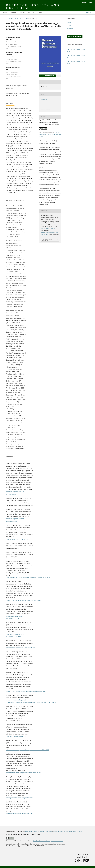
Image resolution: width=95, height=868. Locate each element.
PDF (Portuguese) (48, 76)
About (31, 13)
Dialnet (55, 831)
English (69, 23)
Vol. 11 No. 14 (23, 18)
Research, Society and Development (33, 6)
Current (13, 13)
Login (90, 3)
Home (5, 13)
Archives (22, 13)
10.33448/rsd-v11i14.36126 (48, 229)
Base (27, 831)
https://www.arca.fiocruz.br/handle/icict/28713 (21, 648)
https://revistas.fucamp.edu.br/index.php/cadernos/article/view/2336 (28, 750)
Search (40, 13)
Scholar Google (63, 831)
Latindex (80, 831)
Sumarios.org (40, 831)
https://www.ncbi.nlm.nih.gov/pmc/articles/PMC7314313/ (24, 773)
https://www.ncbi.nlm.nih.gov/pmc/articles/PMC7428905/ (24, 600)
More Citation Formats (47, 240)
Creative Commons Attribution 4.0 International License (50, 134)
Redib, (70, 831)
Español (69, 25)
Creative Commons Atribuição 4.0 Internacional (48, 841)
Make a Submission (75, 36)
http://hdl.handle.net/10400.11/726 (17, 539)
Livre (74, 831)
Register (84, 3)
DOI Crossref (48, 831)
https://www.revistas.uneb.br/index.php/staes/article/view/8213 (26, 691)
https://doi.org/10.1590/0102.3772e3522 (18, 736)
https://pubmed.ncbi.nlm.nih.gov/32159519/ (20, 798)
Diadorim (32, 831)
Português (70, 28)
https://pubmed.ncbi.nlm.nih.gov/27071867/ (20, 814)
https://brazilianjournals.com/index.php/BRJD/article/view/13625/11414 (28, 577)
